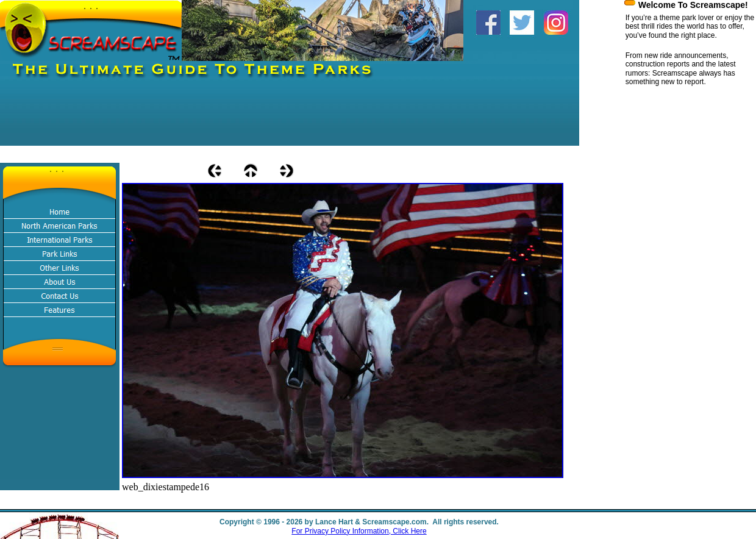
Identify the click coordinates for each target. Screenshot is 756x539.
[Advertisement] (222, 118)
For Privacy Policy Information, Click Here (359, 531)
